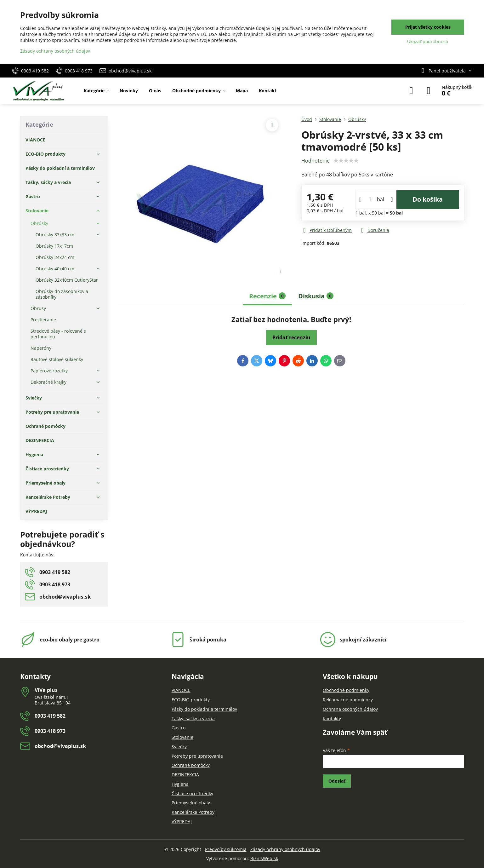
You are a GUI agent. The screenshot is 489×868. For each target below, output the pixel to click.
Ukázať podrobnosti (428, 41)
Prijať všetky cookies (428, 27)
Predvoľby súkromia (226, 849)
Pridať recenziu (291, 337)
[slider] (346, 161)
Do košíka (428, 199)
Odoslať (337, 781)
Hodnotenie (316, 161)
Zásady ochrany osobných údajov (285, 849)
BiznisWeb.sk (264, 858)
